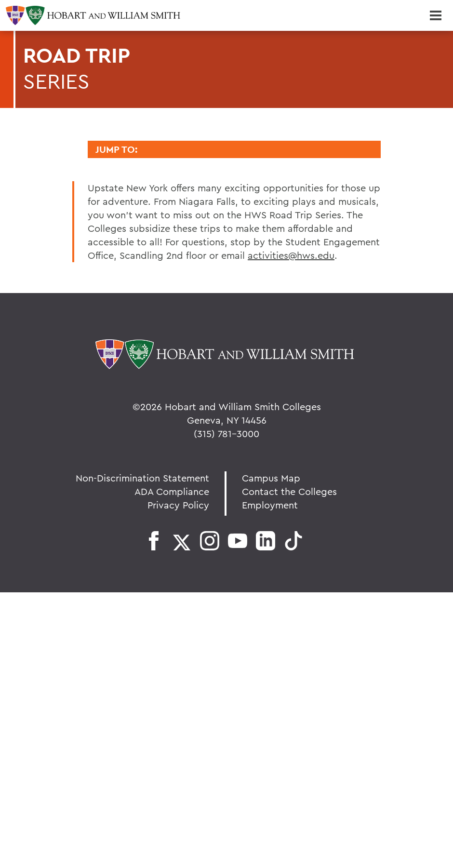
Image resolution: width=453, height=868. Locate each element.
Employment (270, 505)
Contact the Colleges (289, 491)
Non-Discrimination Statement (142, 478)
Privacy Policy (178, 505)
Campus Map (271, 478)
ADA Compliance (172, 491)
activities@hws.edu (291, 255)
